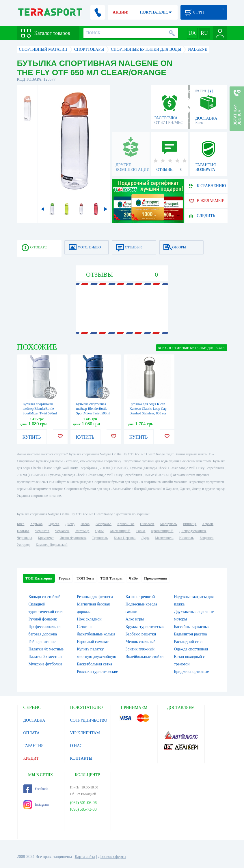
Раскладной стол (188, 642)
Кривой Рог (125, 524)
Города (64, 578)
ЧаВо (133, 578)
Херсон (208, 524)
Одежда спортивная (191, 649)
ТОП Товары (111, 578)
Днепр (70, 524)
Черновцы (25, 538)
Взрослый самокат (93, 642)
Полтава (23, 531)
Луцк (145, 538)
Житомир (82, 531)
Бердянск (207, 538)
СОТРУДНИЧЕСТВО (89, 720)
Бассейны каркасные (192, 627)
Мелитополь (164, 538)
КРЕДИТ (31, 758)
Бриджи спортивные (192, 672)
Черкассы (62, 531)
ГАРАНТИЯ (34, 746)
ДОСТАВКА (34, 720)
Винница (189, 524)
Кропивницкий (162, 531)
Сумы (99, 531)
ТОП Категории (39, 578)
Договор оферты (112, 857)
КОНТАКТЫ (81, 758)
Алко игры (135, 619)
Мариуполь (168, 524)
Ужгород (23, 545)
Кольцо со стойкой (45, 597)
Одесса (54, 524)
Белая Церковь (124, 538)
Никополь (187, 538)
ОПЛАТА (32, 733)
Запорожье (103, 524)
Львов (85, 524)
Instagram (36, 805)
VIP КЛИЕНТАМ (85, 733)
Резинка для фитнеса (95, 597)
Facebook (36, 789)
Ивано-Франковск (73, 538)
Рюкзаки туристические (98, 672)
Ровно (141, 531)
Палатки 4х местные (46, 649)
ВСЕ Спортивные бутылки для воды (192, 348)
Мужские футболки (45, 664)
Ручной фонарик (43, 619)
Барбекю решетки (141, 634)
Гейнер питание (42, 642)
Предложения (156, 578)
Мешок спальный (141, 642)
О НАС (76, 746)
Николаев (147, 524)
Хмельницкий (120, 531)
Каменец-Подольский (52, 545)
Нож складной (89, 619)
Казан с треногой (140, 597)
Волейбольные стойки (145, 657)
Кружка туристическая (145, 627)
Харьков (36, 524)
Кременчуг (46, 538)
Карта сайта (85, 857)
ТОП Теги (85, 578)
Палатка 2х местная (45, 657)
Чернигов (42, 531)
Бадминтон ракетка (191, 634)
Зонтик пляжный (140, 649)
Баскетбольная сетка (95, 664)
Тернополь (100, 538)
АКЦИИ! (120, 12)
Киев (21, 524)
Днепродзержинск (193, 531)
